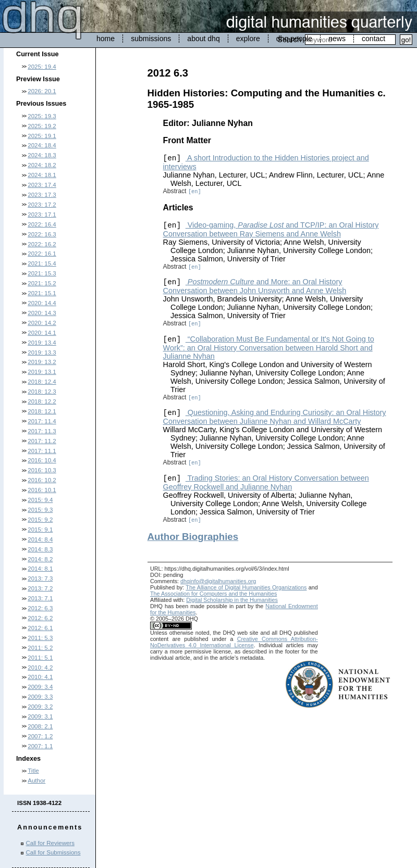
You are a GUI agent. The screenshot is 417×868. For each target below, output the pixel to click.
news (337, 39)
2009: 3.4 (40, 687)
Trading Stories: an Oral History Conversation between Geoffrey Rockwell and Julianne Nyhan (266, 482)
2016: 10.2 (42, 480)
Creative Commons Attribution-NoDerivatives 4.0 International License (234, 642)
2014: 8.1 (40, 569)
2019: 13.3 (42, 353)
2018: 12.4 (42, 382)
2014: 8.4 (40, 539)
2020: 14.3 (42, 313)
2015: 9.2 (40, 520)
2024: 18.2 (42, 165)
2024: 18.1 (42, 175)
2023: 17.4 (42, 185)
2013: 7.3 (40, 578)
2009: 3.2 (40, 707)
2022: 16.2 (42, 244)
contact (373, 39)
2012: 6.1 (40, 628)
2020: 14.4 (42, 303)
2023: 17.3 (42, 195)
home (106, 39)
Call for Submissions (53, 852)
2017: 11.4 (42, 421)
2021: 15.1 (42, 293)
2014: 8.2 (40, 559)
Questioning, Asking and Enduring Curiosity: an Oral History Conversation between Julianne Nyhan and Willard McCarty (275, 417)
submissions (151, 39)
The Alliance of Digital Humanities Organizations (246, 587)
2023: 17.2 (42, 205)
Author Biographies (193, 537)
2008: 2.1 (40, 726)
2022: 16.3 (42, 234)
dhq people (294, 39)
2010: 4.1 (40, 677)
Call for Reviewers (50, 843)
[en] (195, 192)
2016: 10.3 (42, 470)
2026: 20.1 (42, 91)
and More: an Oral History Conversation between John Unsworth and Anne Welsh (255, 286)
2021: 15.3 (42, 273)
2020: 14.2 (42, 323)
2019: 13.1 (42, 372)
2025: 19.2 (42, 126)
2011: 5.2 (40, 648)
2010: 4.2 (40, 668)
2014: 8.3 (40, 549)
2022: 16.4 (42, 224)
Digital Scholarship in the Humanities (232, 600)
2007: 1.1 (40, 746)
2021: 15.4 (42, 263)
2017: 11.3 (42, 431)
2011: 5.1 (40, 658)
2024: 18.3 (42, 155)
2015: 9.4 (40, 500)
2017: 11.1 (42, 451)
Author (36, 781)
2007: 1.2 (40, 736)
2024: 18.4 (42, 145)
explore (248, 39)
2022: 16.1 (42, 254)
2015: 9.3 (40, 510)
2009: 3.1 (40, 716)
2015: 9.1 (40, 530)
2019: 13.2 (42, 362)
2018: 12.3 (42, 392)
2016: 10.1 (42, 490)
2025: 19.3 (42, 116)
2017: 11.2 (42, 441)
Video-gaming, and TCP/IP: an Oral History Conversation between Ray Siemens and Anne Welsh (271, 229)
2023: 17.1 (42, 215)
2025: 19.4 (42, 67)
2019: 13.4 (42, 343)
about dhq (203, 39)
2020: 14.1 (42, 333)
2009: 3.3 (40, 697)
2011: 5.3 (40, 638)
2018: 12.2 (42, 401)
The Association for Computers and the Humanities (213, 594)
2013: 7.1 (40, 598)
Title (33, 771)
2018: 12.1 (42, 411)
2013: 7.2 (40, 588)
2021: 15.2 (42, 283)
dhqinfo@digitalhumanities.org (218, 581)
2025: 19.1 (42, 136)
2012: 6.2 (40, 618)
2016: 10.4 (42, 460)
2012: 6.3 (40, 608)
